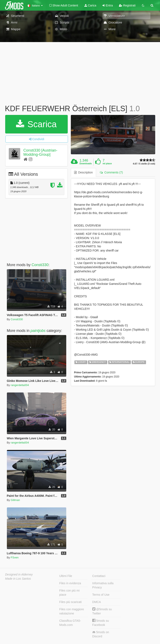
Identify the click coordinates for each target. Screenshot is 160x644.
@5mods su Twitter (102, 611)
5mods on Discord (101, 634)
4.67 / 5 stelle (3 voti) (144, 164)
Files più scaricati (71, 602)
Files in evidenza (70, 583)
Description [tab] (84, 172)
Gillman (15, 500)
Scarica (36, 124)
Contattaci (99, 576)
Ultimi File (66, 576)
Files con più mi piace (69, 593)
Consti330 (40, 265)
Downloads (86, 163)
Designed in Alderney (19, 574)
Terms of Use (101, 595)
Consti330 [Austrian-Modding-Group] (40, 152)
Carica (90, 5)
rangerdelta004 (20, 385)
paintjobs (38, 331)
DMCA (97, 602)
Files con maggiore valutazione (72, 611)
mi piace (107, 163)
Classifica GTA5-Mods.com (70, 623)
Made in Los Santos (18, 579)
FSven (15, 557)
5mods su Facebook (101, 623)
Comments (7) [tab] (111, 172)
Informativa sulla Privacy (103, 585)
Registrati (127, 5)
